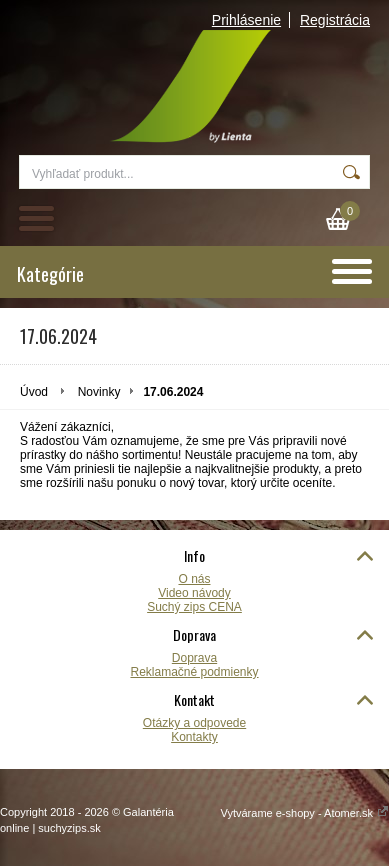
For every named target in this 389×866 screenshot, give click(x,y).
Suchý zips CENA (194, 607)
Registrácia (335, 20)
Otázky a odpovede (194, 723)
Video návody (194, 593)
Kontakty (194, 737)
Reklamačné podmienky (194, 672)
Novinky (99, 392)
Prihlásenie (246, 20)
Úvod (34, 392)
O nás (194, 579)
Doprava (194, 658)
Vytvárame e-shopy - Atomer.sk (305, 813)
